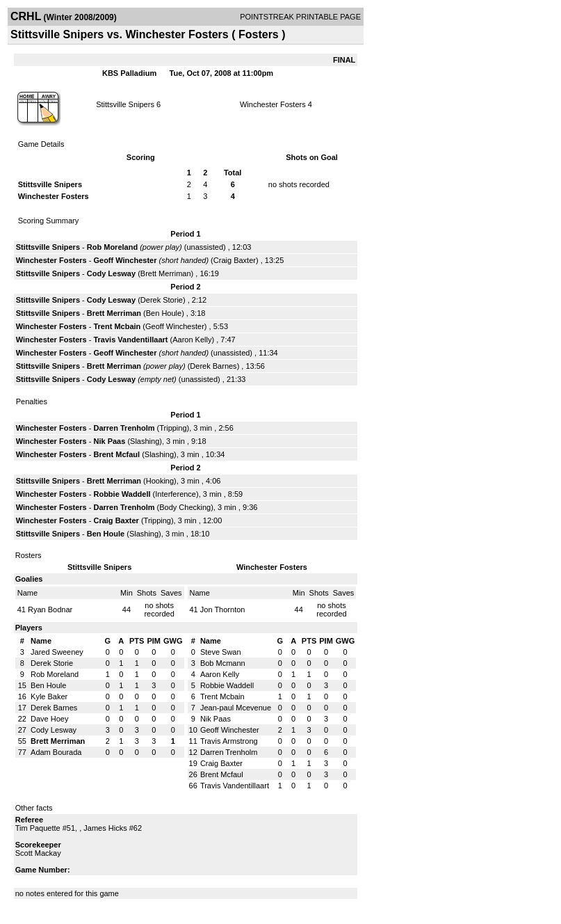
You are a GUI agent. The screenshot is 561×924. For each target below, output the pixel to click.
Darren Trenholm (124, 428)
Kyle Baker (49, 696)
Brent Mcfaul (116, 454)
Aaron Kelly (192, 340)
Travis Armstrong (229, 741)
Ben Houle (164, 313)
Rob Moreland (112, 247)
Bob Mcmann (223, 663)
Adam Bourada (56, 752)
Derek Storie (162, 300)
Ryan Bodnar (50, 610)
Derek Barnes (213, 366)
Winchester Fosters (273, 104)
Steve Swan (221, 652)
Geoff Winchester (125, 260)
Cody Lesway (111, 273)
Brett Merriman (166, 273)
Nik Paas (109, 441)
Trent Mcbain (117, 326)
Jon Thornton (223, 610)
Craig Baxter (235, 260)
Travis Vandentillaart (130, 340)
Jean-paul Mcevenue (236, 708)
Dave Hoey (49, 719)
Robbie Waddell (122, 494)
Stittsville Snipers (125, 104)
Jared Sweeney (57, 652)
